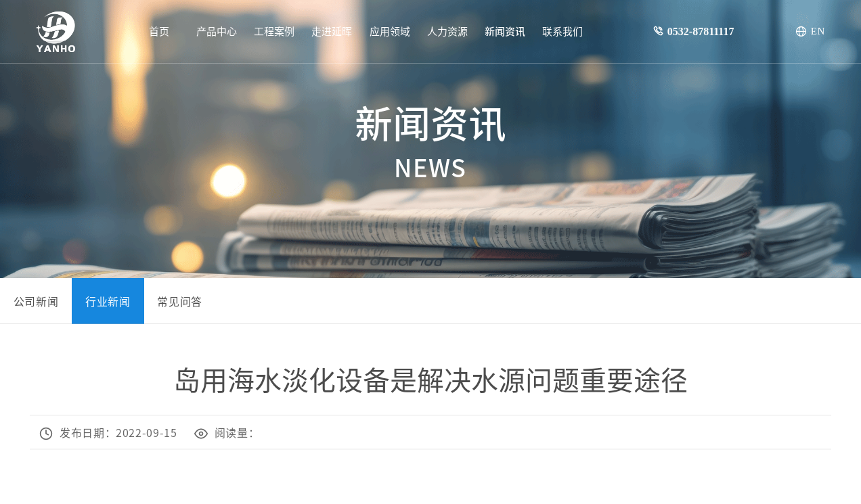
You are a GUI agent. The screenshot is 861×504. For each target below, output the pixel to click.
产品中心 (217, 31)
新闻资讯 (505, 31)
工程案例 (274, 31)
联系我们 (562, 31)
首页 (159, 31)
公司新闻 (36, 301)
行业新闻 (108, 301)
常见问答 (180, 301)
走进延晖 (332, 31)
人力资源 (447, 31)
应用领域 (390, 31)
